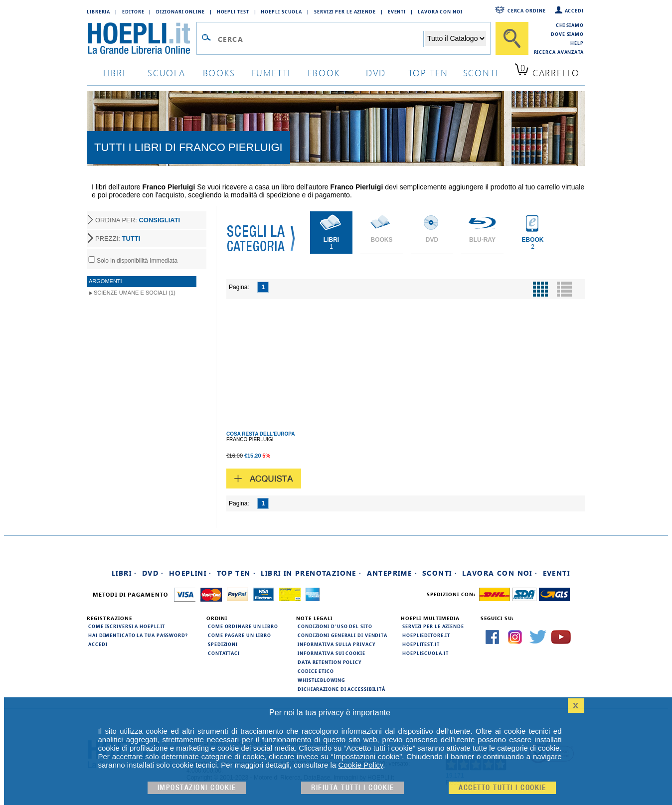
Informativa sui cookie (332, 653)
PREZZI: (118, 239)
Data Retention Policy (330, 662)
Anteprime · (392, 573)
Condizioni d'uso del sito (335, 626)
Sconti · (440, 573)
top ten (428, 73)
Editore (133, 11)
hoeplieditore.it (426, 635)
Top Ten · (237, 573)
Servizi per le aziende (345, 11)
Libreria (98, 11)
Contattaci (224, 653)
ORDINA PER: (138, 220)
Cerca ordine (527, 10)
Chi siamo (570, 25)
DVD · (153, 573)
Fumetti (271, 73)
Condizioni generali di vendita (342, 635)
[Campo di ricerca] (320, 39)
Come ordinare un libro (243, 626)
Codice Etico (316, 671)
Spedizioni (223, 644)
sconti (481, 73)
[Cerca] (512, 38)
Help (577, 43)
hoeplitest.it (421, 644)
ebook (324, 73)
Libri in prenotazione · (311, 573)
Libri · (124, 573)
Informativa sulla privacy (336, 644)
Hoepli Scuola (281, 11)
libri (114, 73)
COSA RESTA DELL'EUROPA (260, 434)
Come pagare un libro (240, 635)
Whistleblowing (321, 680)
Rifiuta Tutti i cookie (352, 788)
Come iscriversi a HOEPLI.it (127, 626)
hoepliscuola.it (425, 653)
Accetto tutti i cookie (502, 788)
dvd (376, 73)
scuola (167, 73)
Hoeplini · (190, 573)
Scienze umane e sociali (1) (135, 293)
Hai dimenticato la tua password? (138, 635)
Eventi (397, 11)
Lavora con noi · (500, 573)
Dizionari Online (180, 11)
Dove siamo (567, 34)
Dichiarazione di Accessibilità (341, 689)
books (219, 73)
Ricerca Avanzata (559, 52)
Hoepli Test (233, 11)
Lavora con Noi (440, 11)
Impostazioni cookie (197, 788)
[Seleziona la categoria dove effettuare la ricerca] (456, 38)
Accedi (574, 10)
